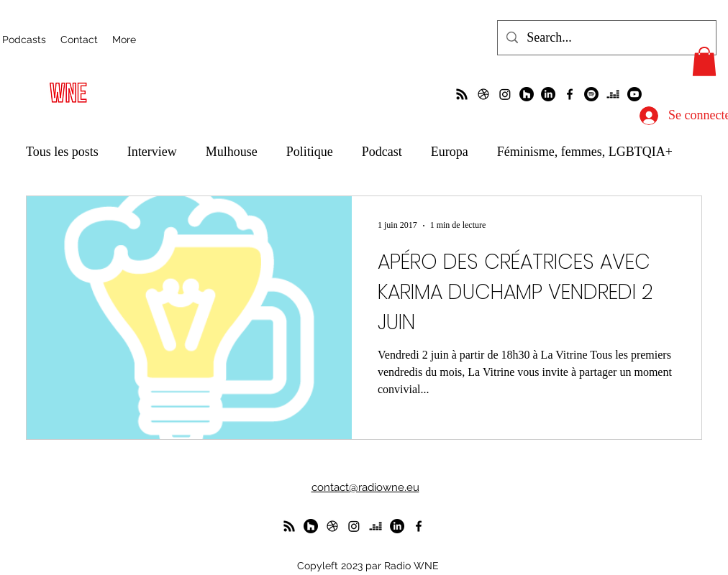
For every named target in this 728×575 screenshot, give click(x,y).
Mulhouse (232, 152)
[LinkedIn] (548, 94)
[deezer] (613, 94)
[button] (704, 61)
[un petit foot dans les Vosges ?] (483, 94)
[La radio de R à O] (462, 94)
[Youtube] (634, 94)
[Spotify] (591, 94)
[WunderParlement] (527, 94)
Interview (152, 152)
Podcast (382, 152)
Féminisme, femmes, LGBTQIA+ (585, 152)
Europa (450, 152)
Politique (310, 152)
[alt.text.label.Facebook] (570, 94)
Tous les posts (62, 152)
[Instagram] (505, 94)
